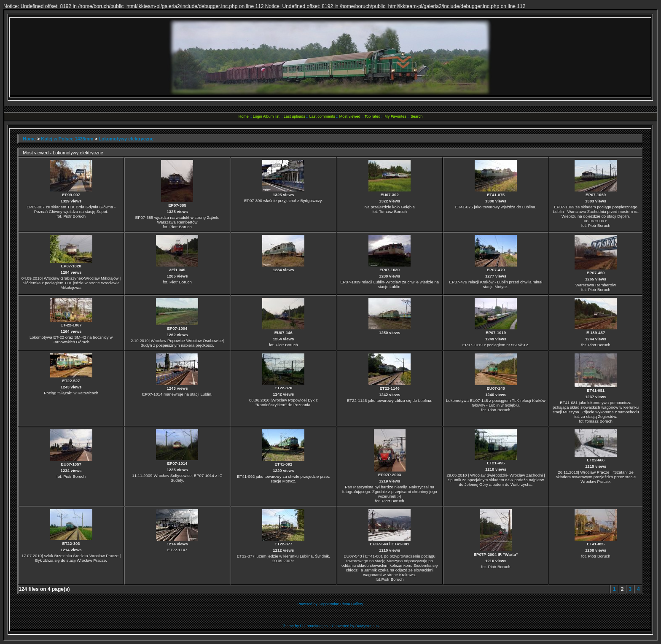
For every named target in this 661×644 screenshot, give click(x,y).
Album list (271, 116)
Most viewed (350, 116)
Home (244, 116)
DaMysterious (367, 626)
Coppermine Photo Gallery (341, 604)
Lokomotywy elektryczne (126, 139)
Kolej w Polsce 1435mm (67, 139)
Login (258, 116)
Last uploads (294, 116)
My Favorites (395, 116)
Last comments (322, 116)
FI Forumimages (314, 626)
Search (417, 116)
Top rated (373, 116)
